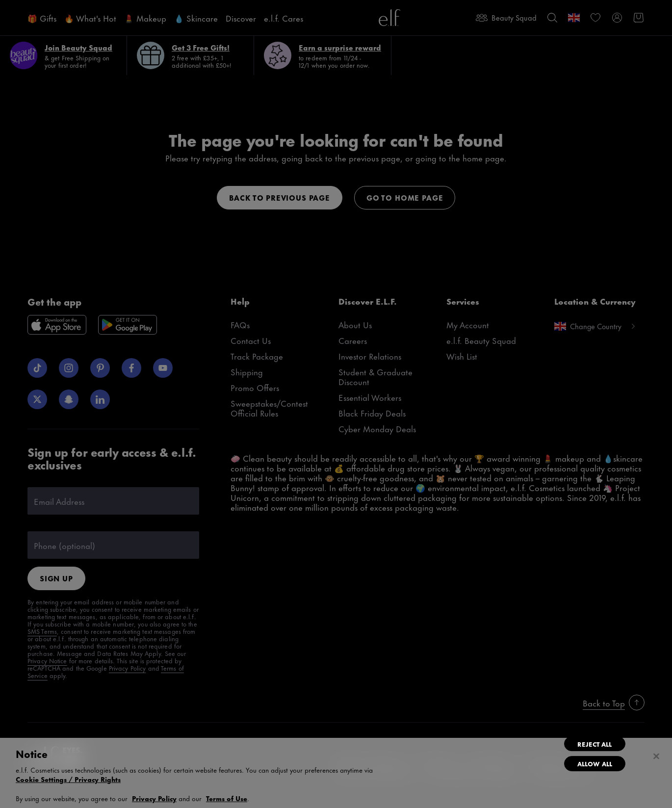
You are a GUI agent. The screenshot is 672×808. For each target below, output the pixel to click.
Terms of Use (227, 798)
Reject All (594, 744)
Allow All (595, 763)
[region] (336, 773)
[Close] (656, 756)
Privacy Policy (154, 798)
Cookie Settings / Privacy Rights (68, 779)
